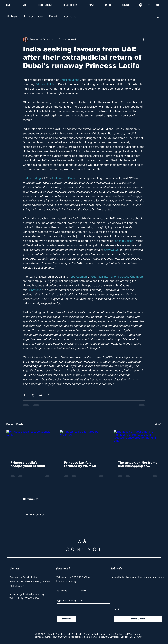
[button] (158, 17)
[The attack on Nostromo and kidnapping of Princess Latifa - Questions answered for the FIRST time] (138, 444)
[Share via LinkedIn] (41, 395)
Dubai (53, 16)
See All (158, 424)
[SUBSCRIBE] (138, 619)
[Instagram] (141, 5)
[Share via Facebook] (24, 395)
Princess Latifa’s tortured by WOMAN (80, 464)
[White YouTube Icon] (158, 5)
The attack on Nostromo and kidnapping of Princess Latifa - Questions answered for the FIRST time (138, 464)
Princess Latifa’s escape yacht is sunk (28, 464)
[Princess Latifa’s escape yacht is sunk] (30, 444)
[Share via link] (49, 395)
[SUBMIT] (67, 619)
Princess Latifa (33, 16)
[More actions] (143, 39)
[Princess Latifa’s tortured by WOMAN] (84, 444)
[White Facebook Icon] (149, 5)
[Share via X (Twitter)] (33, 395)
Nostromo (70, 16)
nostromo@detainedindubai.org (27, 594)
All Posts (12, 16)
